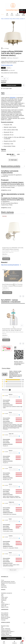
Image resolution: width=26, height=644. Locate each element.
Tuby (2, 594)
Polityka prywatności (6, 630)
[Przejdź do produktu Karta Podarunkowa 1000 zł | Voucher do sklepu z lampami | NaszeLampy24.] (13, 276)
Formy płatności (5, 613)
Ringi (2, 596)
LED (2, 601)
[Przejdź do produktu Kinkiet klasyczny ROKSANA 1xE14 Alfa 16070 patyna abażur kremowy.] (13, 231)
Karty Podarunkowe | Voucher (8, 582)
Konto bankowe (5, 614)
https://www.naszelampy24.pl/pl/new (11, 265)
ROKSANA (12, 98)
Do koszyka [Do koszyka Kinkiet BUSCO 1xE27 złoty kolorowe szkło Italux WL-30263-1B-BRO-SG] (6, 340)
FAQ (2, 627)
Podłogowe (4, 600)
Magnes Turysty (5, 607)
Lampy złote (4, 599)
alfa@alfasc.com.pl (6, 190)
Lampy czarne (4, 597)
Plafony (3, 603)
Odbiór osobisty (5, 616)
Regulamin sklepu (5, 626)
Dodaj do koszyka (11, 85)
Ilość (2, 76)
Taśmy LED (4, 606)
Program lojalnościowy (6, 633)
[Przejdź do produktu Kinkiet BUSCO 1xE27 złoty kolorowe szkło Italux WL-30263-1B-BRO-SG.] (13, 317)
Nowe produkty (5, 619)
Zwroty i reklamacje (6, 629)
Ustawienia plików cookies (7, 631)
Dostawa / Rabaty (5, 634)
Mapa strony (4, 587)
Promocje (3, 620)
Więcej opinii (13, 570)
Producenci (4, 586)
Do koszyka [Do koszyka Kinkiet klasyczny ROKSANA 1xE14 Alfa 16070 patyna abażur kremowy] (6, 259)
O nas (2, 580)
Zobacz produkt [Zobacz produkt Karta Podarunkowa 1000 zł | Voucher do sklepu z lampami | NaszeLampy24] (7, 293)
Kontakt (3, 584)
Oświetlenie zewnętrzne (7, 593)
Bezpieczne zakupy (6, 617)
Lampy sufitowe (5, 604)
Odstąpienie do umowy (6, 636)
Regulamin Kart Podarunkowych (8, 583)
